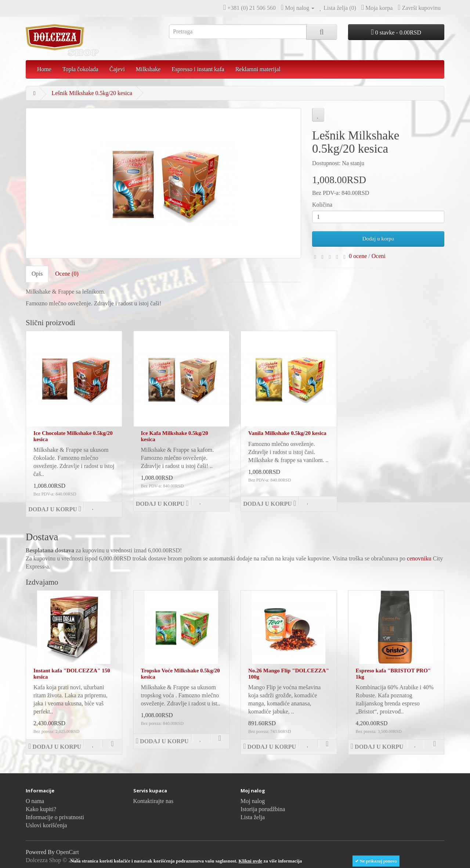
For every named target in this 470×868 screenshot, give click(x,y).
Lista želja (253, 817)
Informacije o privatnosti (55, 817)
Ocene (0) (67, 274)
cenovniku (419, 558)
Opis (37, 274)
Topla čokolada (80, 69)
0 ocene (358, 256)
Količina (322, 205)
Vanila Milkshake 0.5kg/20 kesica (287, 433)
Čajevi (117, 69)
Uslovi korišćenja (46, 825)
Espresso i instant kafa (198, 69)
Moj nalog (253, 801)
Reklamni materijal (258, 69)
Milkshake (148, 69)
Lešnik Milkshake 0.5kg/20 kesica (92, 93)
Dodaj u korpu (378, 239)
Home (44, 69)
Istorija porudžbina (263, 809)
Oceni (379, 256)
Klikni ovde (251, 861)
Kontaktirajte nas (153, 801)
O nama (35, 801)
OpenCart (68, 852)
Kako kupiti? (41, 809)
